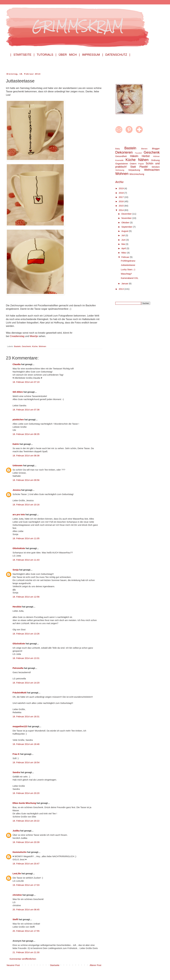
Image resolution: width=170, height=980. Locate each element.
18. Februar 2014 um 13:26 (26, 634)
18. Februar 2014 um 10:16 (26, 505)
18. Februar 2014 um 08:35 (26, 434)
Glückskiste (19, 548)
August (125, 231)
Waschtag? (126, 274)
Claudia (17, 364)
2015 (122, 206)
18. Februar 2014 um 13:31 (26, 658)
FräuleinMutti (20, 693)
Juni (124, 240)
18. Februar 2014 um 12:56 (26, 597)
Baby (118, 149)
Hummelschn (20, 852)
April (124, 248)
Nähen (143, 160)
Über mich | (69, 55)
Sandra (16, 772)
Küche (35, 346)
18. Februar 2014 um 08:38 (26, 456)
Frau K (16, 754)
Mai (123, 244)
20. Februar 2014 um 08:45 (26, 909)
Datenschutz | (118, 55)
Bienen (144, 149)
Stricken (156, 167)
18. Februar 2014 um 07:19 (26, 382)
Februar (126, 257)
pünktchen (18, 419)
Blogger (156, 148)
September (127, 227)
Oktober (126, 222)
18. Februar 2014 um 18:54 (26, 762)
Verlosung (120, 170)
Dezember (127, 214)
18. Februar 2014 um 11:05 (26, 538)
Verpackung (134, 170)
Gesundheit (121, 156)
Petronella (18, 668)
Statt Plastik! (139, 167)
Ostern (133, 164)
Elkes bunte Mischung (24, 803)
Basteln (17, 346)
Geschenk (26, 346)
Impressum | (93, 55)
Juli (123, 235)
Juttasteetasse (128, 265)
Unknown (18, 465)
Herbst (146, 156)
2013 (122, 289)
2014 (122, 210)
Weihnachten (152, 170)
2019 (122, 188)
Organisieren (122, 164)
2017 (122, 197)
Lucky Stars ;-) (128, 269)
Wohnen (42, 346)
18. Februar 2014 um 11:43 (26, 560)
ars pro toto (19, 514)
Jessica (17, 490)
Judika (16, 831)
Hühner (156, 156)
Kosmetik (119, 160)
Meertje (34, 336)
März (124, 253)
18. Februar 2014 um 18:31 (26, 716)
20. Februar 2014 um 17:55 (26, 931)
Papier (141, 164)
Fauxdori (138, 153)
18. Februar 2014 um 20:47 (26, 864)
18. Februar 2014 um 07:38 (26, 410)
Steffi (15, 919)
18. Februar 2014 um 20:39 (26, 842)
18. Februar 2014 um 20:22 (26, 821)
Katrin (16, 444)
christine (17, 895)
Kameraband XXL (130, 278)
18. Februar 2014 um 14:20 (26, 683)
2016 (122, 201)
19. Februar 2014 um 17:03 (26, 885)
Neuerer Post (13, 965)
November (127, 218)
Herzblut (17, 607)
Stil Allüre (18, 392)
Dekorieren (124, 152)
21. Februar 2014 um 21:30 (26, 952)
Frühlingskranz (128, 261)
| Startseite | (22, 55)
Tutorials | (46, 55)
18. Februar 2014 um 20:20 (26, 793)
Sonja (16, 570)
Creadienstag (18, 336)
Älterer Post (95, 965)
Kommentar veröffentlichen (23, 959)
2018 (122, 193)
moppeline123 (20, 726)
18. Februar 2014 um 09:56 (26, 480)
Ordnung (155, 160)
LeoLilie (17, 873)
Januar (125, 283)
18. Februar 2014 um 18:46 (26, 744)
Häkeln (134, 156)
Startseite (55, 965)
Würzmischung (137, 174)
